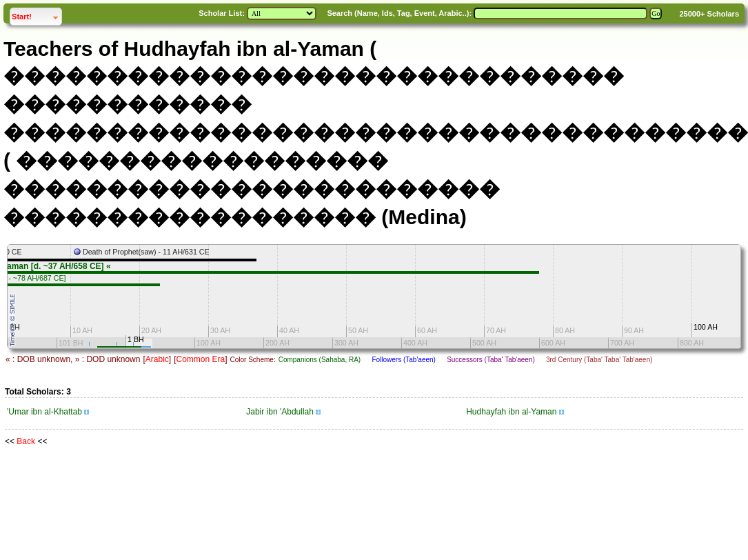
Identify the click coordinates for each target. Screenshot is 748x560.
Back (26, 441)
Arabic (157, 359)
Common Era (200, 359)
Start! (37, 15)
